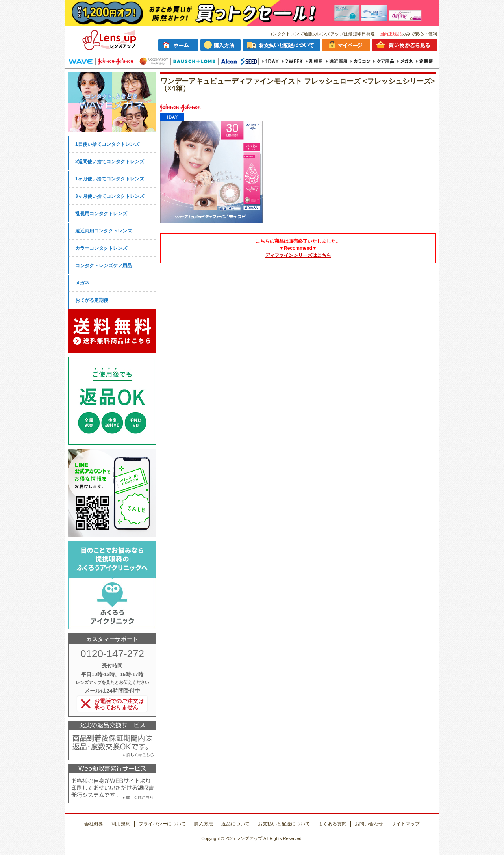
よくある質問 (332, 824)
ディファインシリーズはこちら (298, 255)
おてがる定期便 (92, 300)
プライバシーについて (162, 824)
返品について (235, 824)
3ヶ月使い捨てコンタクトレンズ (110, 196)
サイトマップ (406, 824)
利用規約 (121, 824)
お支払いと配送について (284, 824)
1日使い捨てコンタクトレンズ (107, 144)
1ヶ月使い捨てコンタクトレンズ (110, 179)
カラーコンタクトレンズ (101, 248)
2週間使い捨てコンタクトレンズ (110, 162)
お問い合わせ (369, 824)
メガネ (82, 283)
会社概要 (94, 824)
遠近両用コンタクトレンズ (104, 231)
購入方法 (204, 824)
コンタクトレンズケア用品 (104, 266)
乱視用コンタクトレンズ (101, 214)
